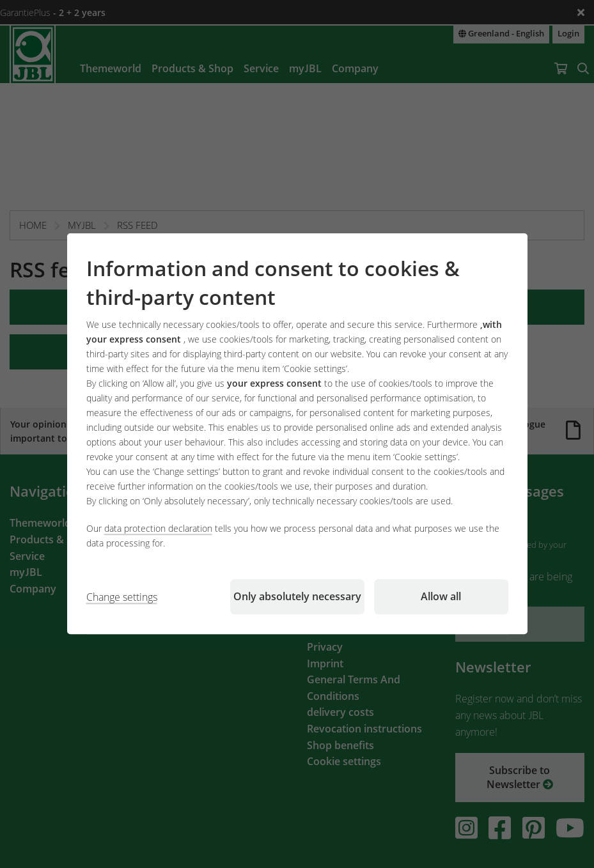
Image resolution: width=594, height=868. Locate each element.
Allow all (441, 597)
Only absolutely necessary (297, 597)
